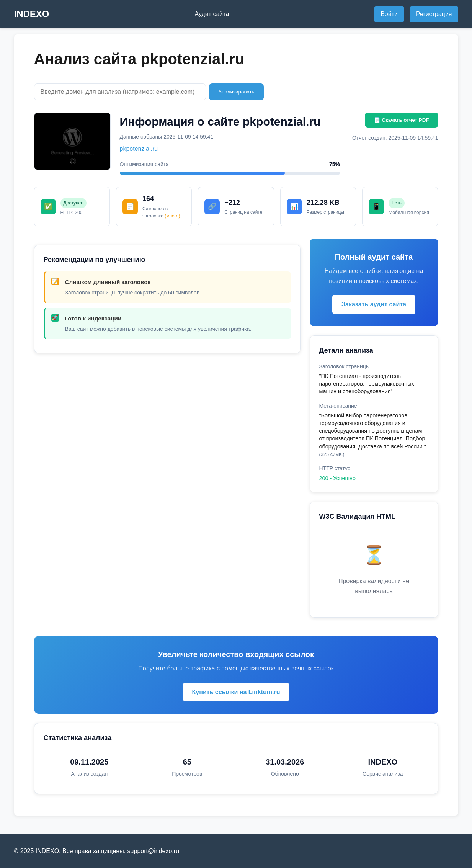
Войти (389, 14)
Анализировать (236, 92)
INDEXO (32, 14)
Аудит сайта (212, 14)
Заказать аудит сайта (374, 304)
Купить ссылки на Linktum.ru (236, 692)
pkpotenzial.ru (139, 149)
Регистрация (434, 14)
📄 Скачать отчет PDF (402, 120)
